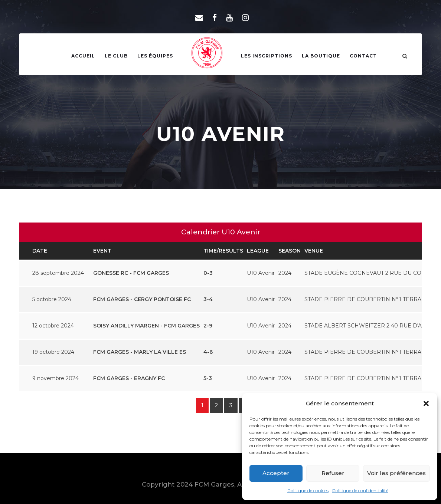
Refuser (333, 473)
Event (102, 251)
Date (40, 251)
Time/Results (223, 251)
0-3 (208, 273)
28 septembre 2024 (58, 273)
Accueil (83, 56)
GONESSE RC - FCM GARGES (131, 273)
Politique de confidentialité (360, 490)
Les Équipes (155, 56)
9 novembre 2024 (55, 378)
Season (290, 251)
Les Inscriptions (267, 56)
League (258, 251)
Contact (363, 56)
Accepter (276, 473)
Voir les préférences (396, 473)
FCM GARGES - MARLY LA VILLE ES (140, 352)
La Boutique (321, 56)
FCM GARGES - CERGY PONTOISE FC (142, 299)
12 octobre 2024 (53, 326)
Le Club (116, 56)
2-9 (208, 326)
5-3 (208, 378)
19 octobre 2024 (53, 352)
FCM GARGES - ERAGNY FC (129, 378)
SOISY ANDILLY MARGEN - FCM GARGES (146, 326)
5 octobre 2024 (52, 299)
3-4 (208, 299)
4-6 (208, 352)
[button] (426, 403)
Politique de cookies (308, 490)
